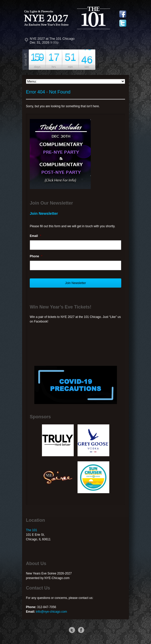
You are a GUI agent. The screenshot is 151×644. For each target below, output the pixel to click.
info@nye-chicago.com (51, 612)
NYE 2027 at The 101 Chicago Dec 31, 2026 (52, 41)
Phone (36, 256)
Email (35, 236)
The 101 (32, 530)
